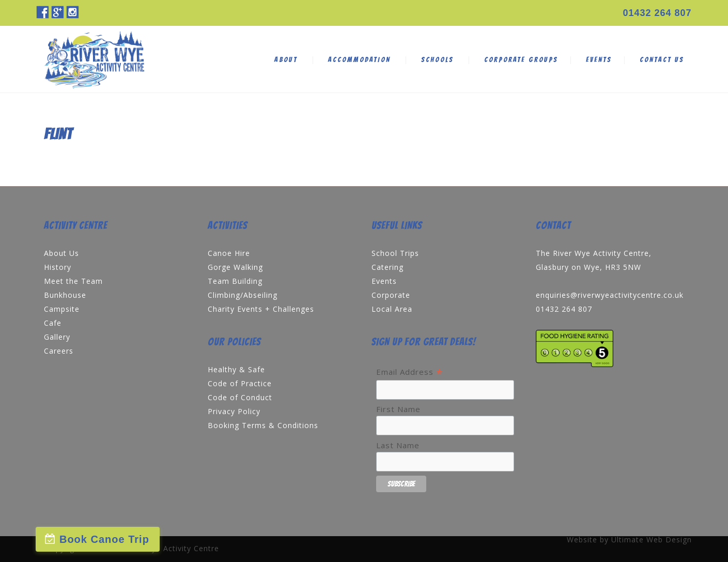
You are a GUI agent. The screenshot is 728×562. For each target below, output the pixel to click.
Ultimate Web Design (652, 540)
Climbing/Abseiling (243, 295)
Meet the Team (73, 281)
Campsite (62, 309)
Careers (59, 351)
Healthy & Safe (236, 369)
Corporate (391, 295)
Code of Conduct (240, 397)
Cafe (53, 323)
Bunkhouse (65, 295)
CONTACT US (662, 60)
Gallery (57, 337)
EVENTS (599, 60)
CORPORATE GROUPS (521, 60)
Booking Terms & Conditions (263, 425)
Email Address (409, 372)
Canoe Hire (229, 253)
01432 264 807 (657, 13)
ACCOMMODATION (359, 60)
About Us (61, 253)
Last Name (398, 445)
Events (384, 281)
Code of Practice (240, 383)
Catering (388, 267)
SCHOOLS (437, 60)
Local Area (392, 309)
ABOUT (286, 60)
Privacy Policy (234, 411)
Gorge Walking (235, 267)
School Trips (395, 253)
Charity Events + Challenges (261, 309)
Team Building (235, 281)
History (58, 267)
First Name (398, 409)
